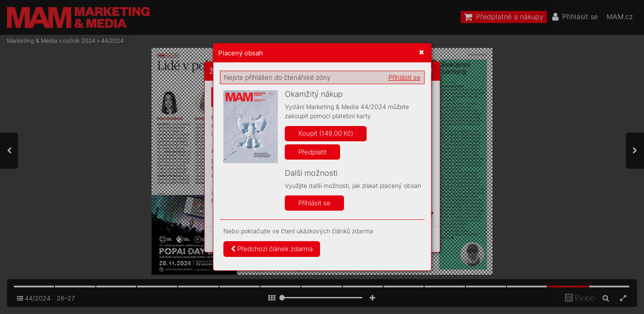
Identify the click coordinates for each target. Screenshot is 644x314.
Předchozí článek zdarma (272, 249)
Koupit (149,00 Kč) (326, 133)
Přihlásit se (405, 77)
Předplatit (312, 152)
